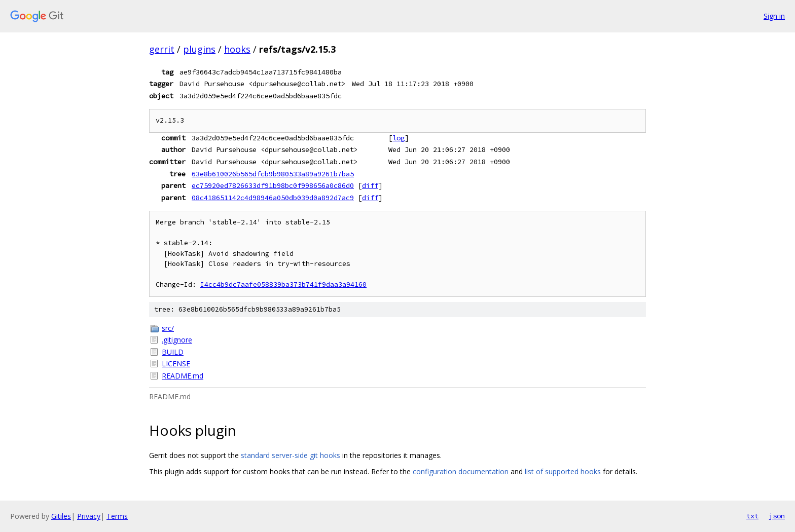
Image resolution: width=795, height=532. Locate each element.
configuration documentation (461, 471)
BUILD (173, 352)
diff (370, 185)
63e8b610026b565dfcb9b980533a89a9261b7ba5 (273, 174)
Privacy (89, 516)
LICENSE (176, 364)
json (777, 516)
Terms (117, 516)
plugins (199, 49)
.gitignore (177, 340)
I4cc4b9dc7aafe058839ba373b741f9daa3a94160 (283, 284)
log (399, 138)
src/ (168, 328)
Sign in (774, 16)
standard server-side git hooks (291, 455)
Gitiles (61, 516)
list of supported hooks (563, 471)
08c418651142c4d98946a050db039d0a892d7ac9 (273, 198)
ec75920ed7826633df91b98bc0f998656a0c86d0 (273, 185)
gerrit (162, 49)
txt (752, 516)
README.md (183, 376)
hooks (237, 49)
